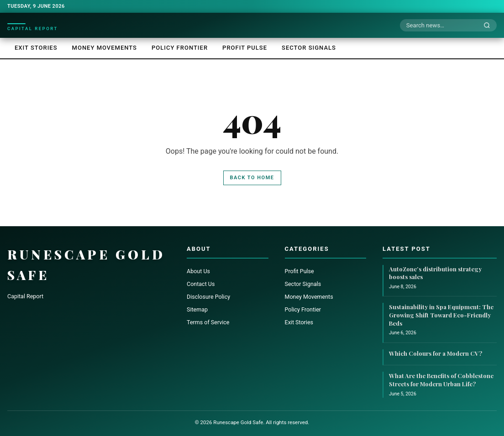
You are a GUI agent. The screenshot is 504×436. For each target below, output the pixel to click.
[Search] (489, 26)
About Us (198, 271)
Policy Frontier (180, 48)
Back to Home (252, 178)
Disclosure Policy (208, 297)
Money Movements (105, 48)
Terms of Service (208, 322)
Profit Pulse (245, 48)
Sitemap (197, 309)
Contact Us (201, 284)
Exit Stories (36, 48)
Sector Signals (309, 48)
